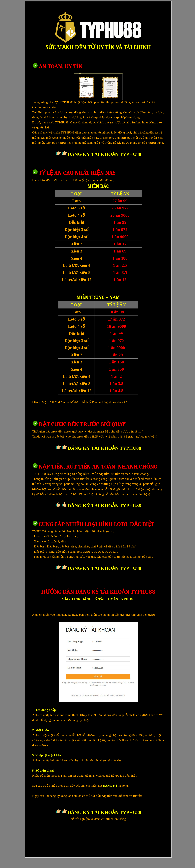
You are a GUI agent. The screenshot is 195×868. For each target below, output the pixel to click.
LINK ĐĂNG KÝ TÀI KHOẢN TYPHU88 (103, 599)
